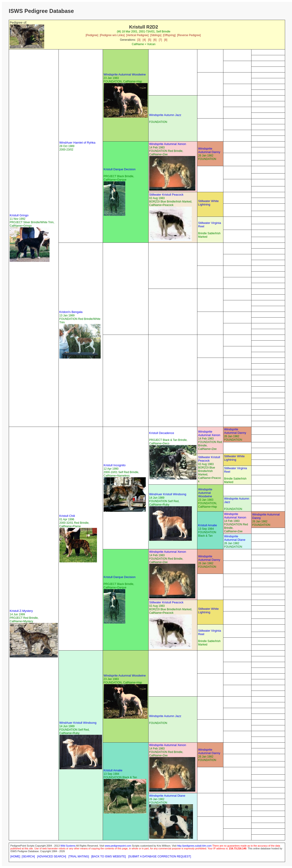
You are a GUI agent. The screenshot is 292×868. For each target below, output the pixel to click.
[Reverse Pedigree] (189, 35)
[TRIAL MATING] (79, 856)
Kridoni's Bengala (71, 312)
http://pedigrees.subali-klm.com (194, 846)
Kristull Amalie (207, 525)
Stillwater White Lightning (208, 203)
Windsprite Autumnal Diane (235, 538)
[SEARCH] (28, 856)
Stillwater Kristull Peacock (166, 195)
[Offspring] (169, 35)
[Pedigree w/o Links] (112, 35)
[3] (139, 40)
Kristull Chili (67, 516)
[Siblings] (156, 35)
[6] (155, 40)
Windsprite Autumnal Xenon (168, 144)
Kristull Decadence (162, 433)
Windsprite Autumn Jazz (165, 115)
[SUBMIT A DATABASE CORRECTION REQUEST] (160, 856)
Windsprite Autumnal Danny (209, 150)
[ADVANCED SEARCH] (52, 856)
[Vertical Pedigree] (137, 35)
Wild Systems (68, 846)
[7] (160, 40)
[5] (150, 40)
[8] (166, 40)
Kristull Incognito (115, 465)
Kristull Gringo (19, 215)
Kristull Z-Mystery (21, 611)
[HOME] (15, 856)
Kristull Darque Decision (120, 169)
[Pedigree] (92, 35)
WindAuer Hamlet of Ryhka (77, 143)
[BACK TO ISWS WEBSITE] (108, 856)
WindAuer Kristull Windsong (168, 494)
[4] (144, 40)
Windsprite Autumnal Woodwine (125, 74)
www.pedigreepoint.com (118, 846)
